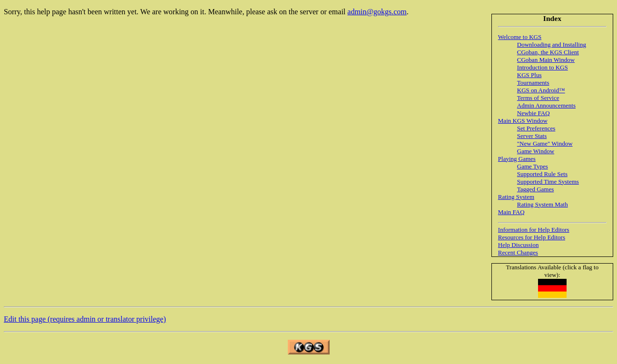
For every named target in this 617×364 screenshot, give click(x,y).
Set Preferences (536, 128)
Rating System (516, 197)
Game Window (536, 151)
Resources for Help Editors (532, 237)
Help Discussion (519, 245)
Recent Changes (518, 252)
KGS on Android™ (541, 90)
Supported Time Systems (548, 182)
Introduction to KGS (543, 67)
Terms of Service (538, 98)
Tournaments (533, 83)
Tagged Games (535, 189)
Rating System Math (543, 204)
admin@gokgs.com (377, 12)
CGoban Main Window (546, 60)
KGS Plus (529, 75)
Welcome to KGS (520, 37)
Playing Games (517, 159)
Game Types (533, 166)
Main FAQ (511, 212)
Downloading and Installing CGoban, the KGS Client (552, 48)
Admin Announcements (546, 105)
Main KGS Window (523, 121)
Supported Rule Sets (542, 174)
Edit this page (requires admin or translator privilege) (85, 319)
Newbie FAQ (534, 113)
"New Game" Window (545, 143)
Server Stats (532, 136)
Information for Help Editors (534, 230)
